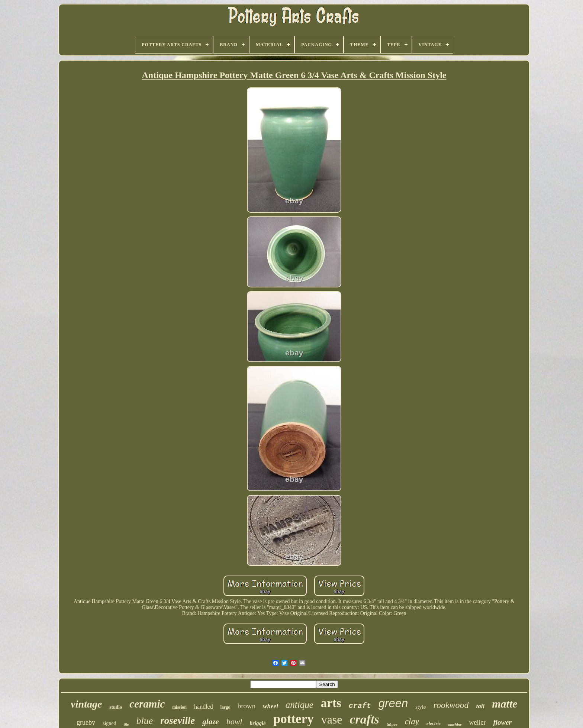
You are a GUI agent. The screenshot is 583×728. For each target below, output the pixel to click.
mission (179, 707)
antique (299, 705)
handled (204, 707)
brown (247, 706)
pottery (294, 719)
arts (331, 703)
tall (481, 706)
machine (455, 724)
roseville (178, 721)
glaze (210, 722)
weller (477, 722)
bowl (234, 721)
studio (116, 707)
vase (332, 719)
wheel (270, 706)
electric (434, 723)
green (393, 703)
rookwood (451, 705)
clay (412, 721)
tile (126, 724)
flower (502, 722)
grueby (86, 722)
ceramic (147, 704)
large (225, 707)
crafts (365, 719)
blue (145, 721)
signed (109, 723)
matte (505, 704)
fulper (392, 724)
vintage (86, 704)
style (421, 707)
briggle (257, 723)
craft (360, 706)
